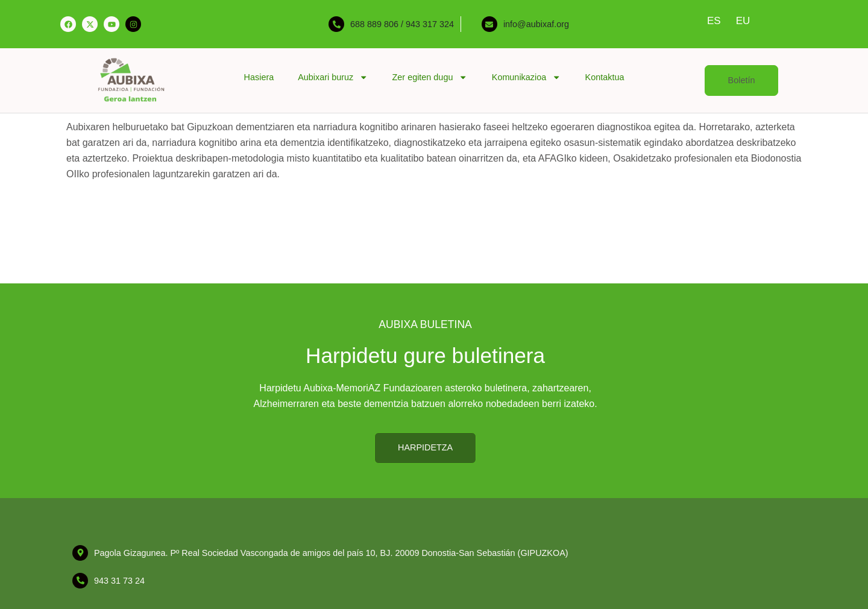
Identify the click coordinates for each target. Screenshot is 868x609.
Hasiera (259, 77)
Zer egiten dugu (430, 77)
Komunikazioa (527, 77)
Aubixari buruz (333, 77)
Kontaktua (605, 77)
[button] (742, 80)
